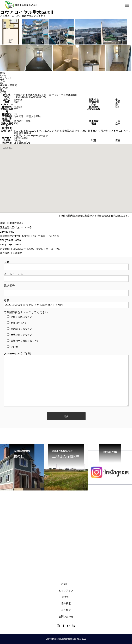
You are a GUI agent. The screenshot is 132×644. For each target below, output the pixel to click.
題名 (66, 303)
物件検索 (66, 603)
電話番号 (66, 289)
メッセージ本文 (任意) (66, 380)
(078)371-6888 (13, 240)
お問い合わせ (66, 616)
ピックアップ (66, 590)
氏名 (66, 264)
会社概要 (66, 610)
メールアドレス (66, 276)
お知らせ (66, 584)
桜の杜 (66, 597)
